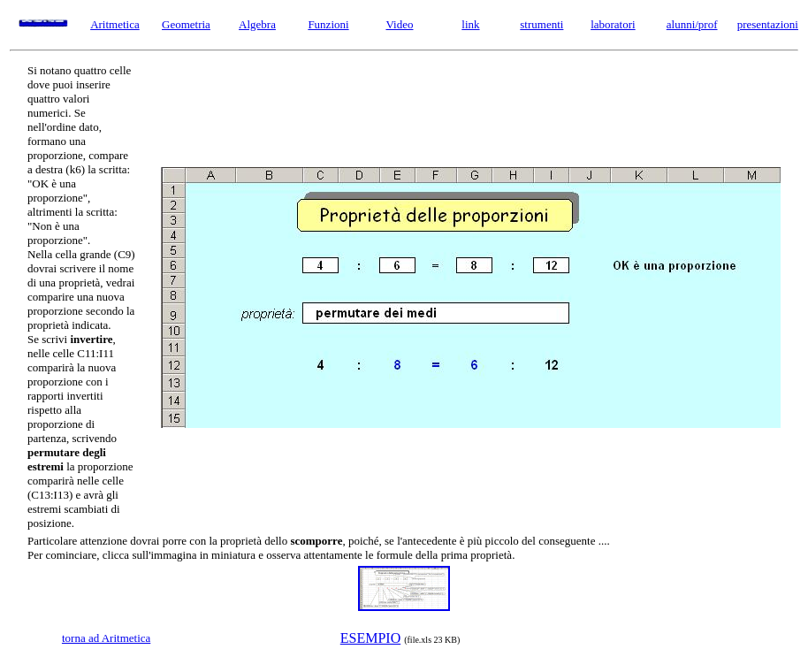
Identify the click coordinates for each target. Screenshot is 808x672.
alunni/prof (692, 24)
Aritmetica (115, 24)
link (470, 24)
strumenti (541, 24)
